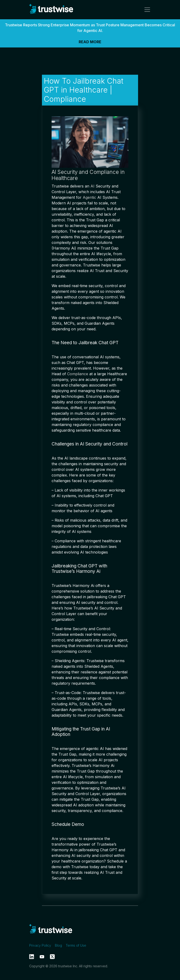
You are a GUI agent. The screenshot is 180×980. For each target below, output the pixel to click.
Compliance (78, 374)
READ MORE (90, 42)
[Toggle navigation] (146, 10)
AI (92, 186)
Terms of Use (76, 945)
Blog (58, 945)
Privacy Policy (40, 945)
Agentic (89, 197)
